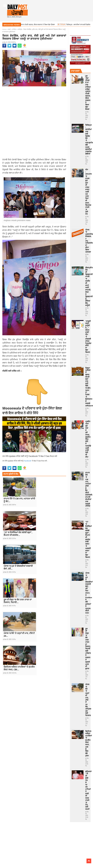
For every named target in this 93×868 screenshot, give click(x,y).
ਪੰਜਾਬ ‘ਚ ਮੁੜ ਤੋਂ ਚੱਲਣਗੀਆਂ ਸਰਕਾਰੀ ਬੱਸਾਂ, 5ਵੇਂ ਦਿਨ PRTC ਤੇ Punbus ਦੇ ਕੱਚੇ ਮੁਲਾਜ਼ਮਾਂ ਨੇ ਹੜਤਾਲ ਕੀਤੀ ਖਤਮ (89, 593)
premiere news (53, 465)
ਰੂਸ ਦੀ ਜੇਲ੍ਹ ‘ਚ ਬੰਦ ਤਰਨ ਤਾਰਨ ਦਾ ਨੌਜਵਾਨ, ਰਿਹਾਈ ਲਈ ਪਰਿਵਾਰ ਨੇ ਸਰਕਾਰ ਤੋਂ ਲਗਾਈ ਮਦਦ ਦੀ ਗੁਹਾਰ (88, 649)
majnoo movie (14, 465)
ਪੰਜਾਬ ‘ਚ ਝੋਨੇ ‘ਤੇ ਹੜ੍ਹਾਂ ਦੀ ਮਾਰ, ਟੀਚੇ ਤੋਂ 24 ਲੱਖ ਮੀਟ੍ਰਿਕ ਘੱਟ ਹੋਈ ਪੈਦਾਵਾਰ (88, 700)
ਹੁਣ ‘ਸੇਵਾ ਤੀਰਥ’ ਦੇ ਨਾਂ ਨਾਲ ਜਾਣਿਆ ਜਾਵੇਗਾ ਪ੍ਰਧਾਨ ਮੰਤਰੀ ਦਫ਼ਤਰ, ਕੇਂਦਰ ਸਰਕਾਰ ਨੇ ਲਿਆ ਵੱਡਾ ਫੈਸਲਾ (88, 92)
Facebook (33, 456)
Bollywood (6, 465)
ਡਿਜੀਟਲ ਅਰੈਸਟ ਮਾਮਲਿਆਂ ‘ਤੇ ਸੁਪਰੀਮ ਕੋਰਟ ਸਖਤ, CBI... (19, 668)
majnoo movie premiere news (28, 465)
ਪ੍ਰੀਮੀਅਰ (13, 353)
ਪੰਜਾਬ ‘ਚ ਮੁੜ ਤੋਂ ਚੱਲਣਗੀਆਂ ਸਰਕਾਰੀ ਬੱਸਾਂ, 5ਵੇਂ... (18, 567)
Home (4, 29)
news (39, 465)
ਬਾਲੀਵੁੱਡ (20, 29)
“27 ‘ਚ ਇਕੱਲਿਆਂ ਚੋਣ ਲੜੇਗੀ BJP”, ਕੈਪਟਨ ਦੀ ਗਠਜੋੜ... (18, 534)
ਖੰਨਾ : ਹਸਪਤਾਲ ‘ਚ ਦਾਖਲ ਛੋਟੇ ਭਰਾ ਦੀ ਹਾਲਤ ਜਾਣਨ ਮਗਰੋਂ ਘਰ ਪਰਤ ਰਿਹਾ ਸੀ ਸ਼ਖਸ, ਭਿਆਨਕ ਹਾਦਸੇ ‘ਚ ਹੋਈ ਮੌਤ (88, 192)
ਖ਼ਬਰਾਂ (9, 29)
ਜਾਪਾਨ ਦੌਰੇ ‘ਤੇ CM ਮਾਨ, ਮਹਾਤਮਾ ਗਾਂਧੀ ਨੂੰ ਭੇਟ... (19, 500)
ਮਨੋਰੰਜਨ (14, 29)
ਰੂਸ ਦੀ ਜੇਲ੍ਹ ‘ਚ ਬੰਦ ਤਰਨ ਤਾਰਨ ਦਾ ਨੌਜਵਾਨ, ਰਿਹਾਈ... (18, 601)
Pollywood (44, 465)
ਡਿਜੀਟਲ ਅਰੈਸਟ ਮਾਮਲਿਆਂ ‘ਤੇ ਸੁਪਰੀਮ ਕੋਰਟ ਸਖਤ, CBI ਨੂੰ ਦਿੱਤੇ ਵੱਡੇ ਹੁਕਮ (89, 743)
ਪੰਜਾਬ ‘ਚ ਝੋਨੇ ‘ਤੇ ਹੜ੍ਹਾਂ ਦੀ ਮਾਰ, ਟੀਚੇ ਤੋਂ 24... (19, 634)
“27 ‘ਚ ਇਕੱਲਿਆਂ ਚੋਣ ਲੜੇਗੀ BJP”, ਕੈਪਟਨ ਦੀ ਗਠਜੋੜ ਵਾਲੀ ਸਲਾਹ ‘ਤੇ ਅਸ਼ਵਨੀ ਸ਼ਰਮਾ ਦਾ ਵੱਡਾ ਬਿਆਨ (89, 539)
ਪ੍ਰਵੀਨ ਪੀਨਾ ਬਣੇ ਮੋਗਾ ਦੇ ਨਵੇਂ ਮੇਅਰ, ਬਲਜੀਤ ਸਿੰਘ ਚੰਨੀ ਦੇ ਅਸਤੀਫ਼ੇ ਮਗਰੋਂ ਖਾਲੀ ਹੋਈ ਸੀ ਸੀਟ (88, 439)
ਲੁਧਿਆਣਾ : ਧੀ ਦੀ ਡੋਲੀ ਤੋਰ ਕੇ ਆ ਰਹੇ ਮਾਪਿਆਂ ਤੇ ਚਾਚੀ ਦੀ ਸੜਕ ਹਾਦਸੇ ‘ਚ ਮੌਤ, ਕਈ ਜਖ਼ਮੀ (89, 790)
